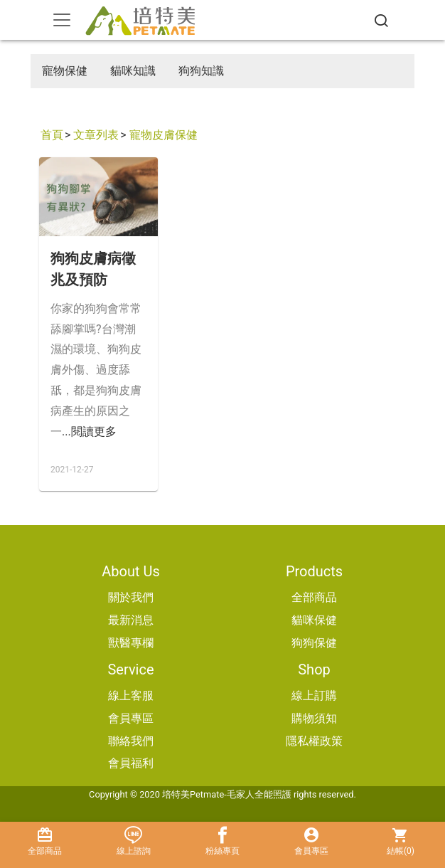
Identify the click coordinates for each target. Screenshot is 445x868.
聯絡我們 (131, 741)
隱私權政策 (314, 741)
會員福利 (131, 763)
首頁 (52, 135)
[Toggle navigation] (62, 20)
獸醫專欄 (131, 643)
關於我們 (131, 597)
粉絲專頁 (222, 841)
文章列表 (96, 135)
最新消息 (131, 620)
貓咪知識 (133, 71)
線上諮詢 (133, 841)
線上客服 (131, 695)
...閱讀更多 (89, 432)
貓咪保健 (314, 620)
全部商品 (314, 597)
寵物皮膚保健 (163, 135)
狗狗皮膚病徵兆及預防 (93, 269)
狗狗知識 (201, 71)
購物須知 (314, 718)
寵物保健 (65, 71)
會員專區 (131, 718)
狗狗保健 (314, 643)
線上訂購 (314, 695)
